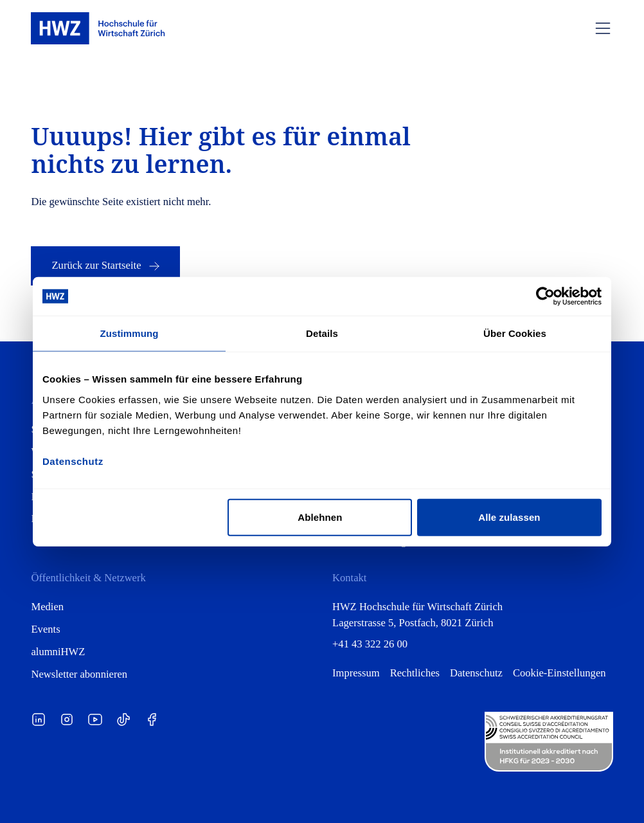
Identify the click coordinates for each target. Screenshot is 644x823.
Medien (47, 607)
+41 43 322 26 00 (370, 644)
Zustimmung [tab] (130, 333)
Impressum (356, 673)
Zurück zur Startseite (106, 266)
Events (45, 629)
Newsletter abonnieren (79, 674)
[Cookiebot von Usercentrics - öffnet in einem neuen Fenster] (545, 296)
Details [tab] (322, 333)
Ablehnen (320, 517)
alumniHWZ (58, 652)
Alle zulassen (509, 517)
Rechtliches (415, 673)
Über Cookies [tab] (515, 333)
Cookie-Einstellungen (559, 673)
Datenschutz (476, 673)
